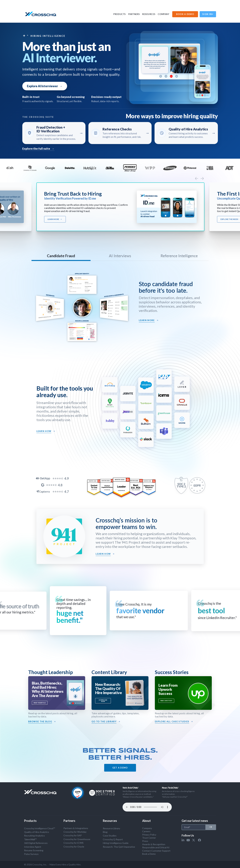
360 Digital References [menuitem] (36, 843)
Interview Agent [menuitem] (33, 847)
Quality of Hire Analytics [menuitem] (37, 832)
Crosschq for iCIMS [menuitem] (73, 843)
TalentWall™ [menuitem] (30, 839)
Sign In (208, 14)
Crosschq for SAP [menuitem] (73, 835)
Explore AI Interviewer (45, 86)
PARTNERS (134, 14)
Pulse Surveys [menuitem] (31, 854)
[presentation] (197, 178)
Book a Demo (149, 854)
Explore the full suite (38, 149)
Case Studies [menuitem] (110, 836)
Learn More (55, 219)
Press (145, 841)
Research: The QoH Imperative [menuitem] (119, 847)
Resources (149, 14)
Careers (146, 831)
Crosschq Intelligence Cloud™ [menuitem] (40, 828)
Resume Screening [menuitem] (34, 850)
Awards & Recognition (154, 844)
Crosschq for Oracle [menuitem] (74, 847)
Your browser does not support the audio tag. (147, 807)
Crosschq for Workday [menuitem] (75, 832)
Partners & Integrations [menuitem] (76, 828)
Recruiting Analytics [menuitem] (34, 836)
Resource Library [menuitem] (111, 828)
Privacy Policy (149, 835)
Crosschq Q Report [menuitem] (113, 839)
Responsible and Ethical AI (156, 847)
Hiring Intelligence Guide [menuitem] (116, 843)
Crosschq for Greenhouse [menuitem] (77, 839)
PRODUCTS (120, 14)
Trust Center (149, 838)
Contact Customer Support (156, 851)
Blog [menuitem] (105, 832)
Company (164, 14)
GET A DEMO (120, 768)
